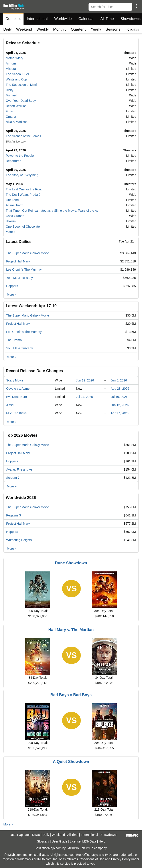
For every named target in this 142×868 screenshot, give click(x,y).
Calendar (86, 19)
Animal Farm (15, 205)
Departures (13, 161)
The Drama (14, 340)
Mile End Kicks (16, 413)
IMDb (90, 848)
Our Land (12, 200)
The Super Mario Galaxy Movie (28, 253)
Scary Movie (15, 380)
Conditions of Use (92, 859)
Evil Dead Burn (17, 397)
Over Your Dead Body (21, 101)
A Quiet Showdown (71, 762)
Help (102, 841)
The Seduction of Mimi (21, 85)
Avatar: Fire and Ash (20, 469)
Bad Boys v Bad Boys (71, 695)
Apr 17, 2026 (120, 413)
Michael (11, 95)
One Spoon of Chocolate (23, 227)
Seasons (113, 29)
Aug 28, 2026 (120, 389)
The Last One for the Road (24, 189)
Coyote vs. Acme (18, 389)
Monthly (60, 29)
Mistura (11, 69)
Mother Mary (15, 58)
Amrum (11, 63)
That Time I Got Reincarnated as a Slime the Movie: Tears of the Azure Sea (54, 211)
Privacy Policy (121, 859)
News (36, 835)
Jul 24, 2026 (84, 397)
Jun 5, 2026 (119, 380)
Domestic (13, 19)
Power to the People (20, 156)
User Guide (60, 841)
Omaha (11, 117)
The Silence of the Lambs (23, 136)
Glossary (43, 841)
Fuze (9, 111)
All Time (107, 19)
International (37, 19)
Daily (8, 29)
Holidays (132, 29)
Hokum (11, 221)
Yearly (96, 29)
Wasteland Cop (16, 79)
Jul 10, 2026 (119, 397)
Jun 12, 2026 (85, 380)
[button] (137, 6)
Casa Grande (15, 216)
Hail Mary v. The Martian (71, 630)
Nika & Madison (17, 122)
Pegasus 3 (14, 515)
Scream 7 (13, 478)
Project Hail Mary (18, 261)
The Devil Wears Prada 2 (23, 195)
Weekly (42, 29)
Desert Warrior (16, 106)
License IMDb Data (83, 841)
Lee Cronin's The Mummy (24, 270)
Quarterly (79, 29)
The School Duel (17, 74)
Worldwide (63, 19)
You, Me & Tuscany (20, 278)
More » (11, 232)
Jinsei (10, 405)
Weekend (24, 29)
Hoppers (12, 286)
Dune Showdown (71, 563)
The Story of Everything (22, 175)
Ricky (10, 90)
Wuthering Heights (19, 540)
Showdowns (109, 835)
